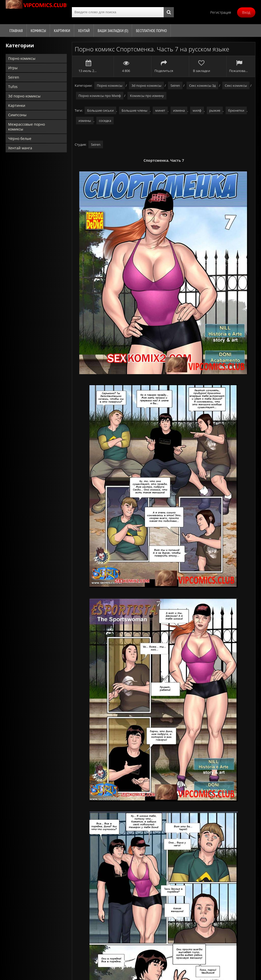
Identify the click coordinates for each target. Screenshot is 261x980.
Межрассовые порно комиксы (27, 127)
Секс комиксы (236, 85)
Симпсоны (17, 115)
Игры (13, 68)
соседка (105, 121)
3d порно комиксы (24, 96)
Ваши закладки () (113, 31)
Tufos (13, 87)
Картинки (62, 31)
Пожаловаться (239, 66)
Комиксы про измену (147, 96)
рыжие (215, 110)
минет (160, 110)
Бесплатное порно (151, 31)
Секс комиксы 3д (202, 85)
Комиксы (38, 31)
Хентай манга (20, 148)
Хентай (84, 31)
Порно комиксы (22, 58)
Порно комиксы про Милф (100, 96)
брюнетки (236, 110)
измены (85, 121)
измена (179, 110)
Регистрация (221, 12)
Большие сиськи (100, 110)
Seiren (14, 77)
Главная (16, 31)
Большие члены (134, 110)
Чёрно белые (20, 138)
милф (197, 110)
